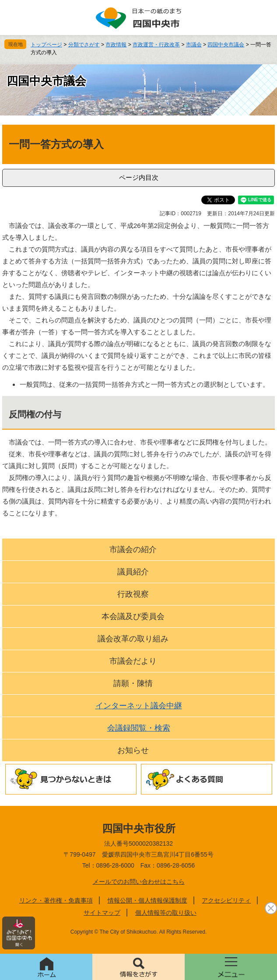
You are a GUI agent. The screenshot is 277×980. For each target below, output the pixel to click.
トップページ (46, 45)
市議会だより (133, 661)
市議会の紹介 (133, 549)
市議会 (194, 45)
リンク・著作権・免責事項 (56, 900)
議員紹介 (133, 572)
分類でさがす (84, 45)
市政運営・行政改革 (156, 45)
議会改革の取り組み (133, 639)
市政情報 (116, 45)
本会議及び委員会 (133, 616)
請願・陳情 (133, 683)
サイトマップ (102, 913)
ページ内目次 (139, 177)
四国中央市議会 (226, 45)
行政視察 (133, 594)
